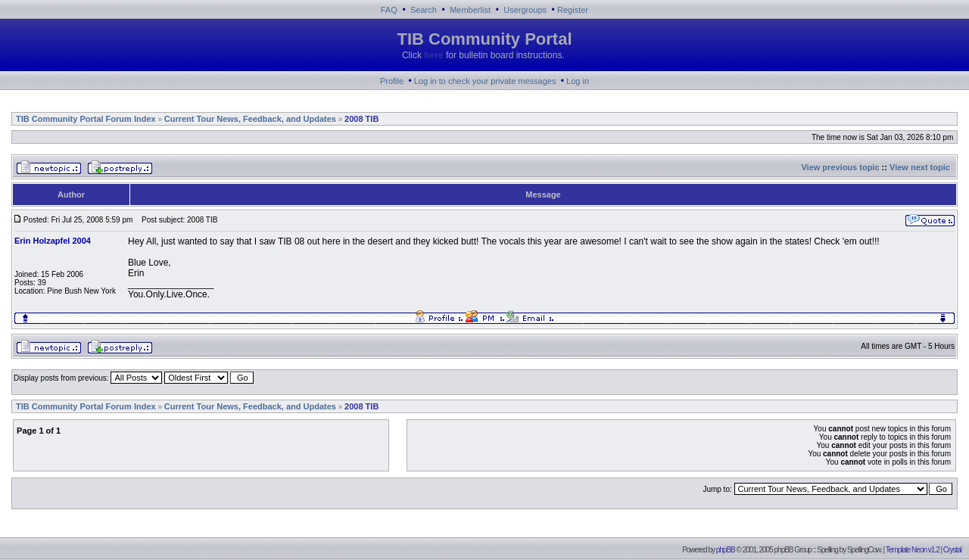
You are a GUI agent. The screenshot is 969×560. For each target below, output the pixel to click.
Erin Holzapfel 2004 (53, 241)
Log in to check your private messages (485, 81)
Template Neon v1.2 (913, 550)
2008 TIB (361, 119)
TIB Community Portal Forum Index (86, 119)
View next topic (920, 167)
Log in (578, 81)
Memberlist (470, 10)
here (433, 55)
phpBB (726, 550)
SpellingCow (864, 550)
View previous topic (840, 167)
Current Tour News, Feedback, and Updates (250, 119)
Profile (392, 81)
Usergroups (525, 10)
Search (424, 10)
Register (573, 10)
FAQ (389, 10)
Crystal (952, 550)
